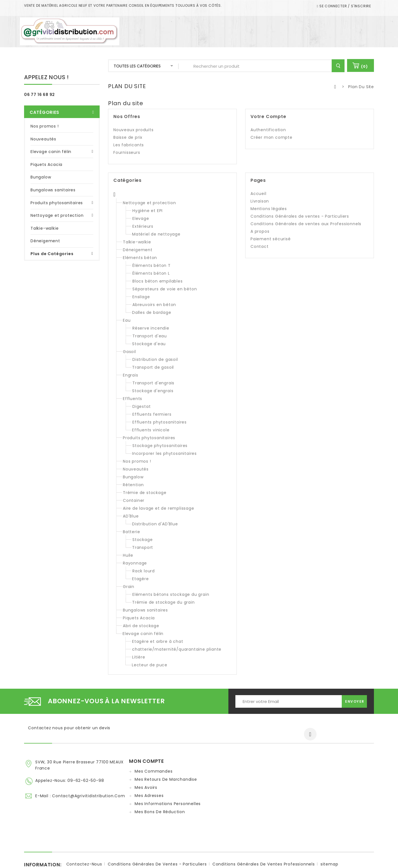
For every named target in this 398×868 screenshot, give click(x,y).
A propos (260, 231)
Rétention (133, 485)
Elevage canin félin (51, 144)
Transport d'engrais (153, 383)
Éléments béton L (151, 273)
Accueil (258, 194)
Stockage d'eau (149, 344)
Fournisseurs (127, 152)
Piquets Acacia (46, 156)
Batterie (131, 532)
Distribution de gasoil (155, 359)
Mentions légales (269, 209)
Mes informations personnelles (168, 804)
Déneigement (45, 233)
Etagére (141, 579)
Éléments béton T (152, 265)
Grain (129, 587)
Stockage (142, 540)
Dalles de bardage (152, 312)
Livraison (260, 201)
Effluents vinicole (151, 430)
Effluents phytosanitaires (160, 422)
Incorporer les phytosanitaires (164, 453)
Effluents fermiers (152, 414)
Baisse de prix (128, 137)
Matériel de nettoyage (156, 234)
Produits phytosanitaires (57, 195)
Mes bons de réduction (160, 812)
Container (134, 500)
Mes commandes (154, 771)
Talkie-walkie (45, 220)
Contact (260, 246)
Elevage (141, 218)
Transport (143, 547)
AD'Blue (131, 516)
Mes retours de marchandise (166, 779)
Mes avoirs (146, 787)
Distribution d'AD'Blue (155, 524)
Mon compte (147, 761)
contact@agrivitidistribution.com (89, 794)
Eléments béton (140, 258)
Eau (127, 320)
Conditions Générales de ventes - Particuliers (300, 216)
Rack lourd (144, 571)
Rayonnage (135, 563)
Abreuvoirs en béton (154, 305)
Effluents (133, 399)
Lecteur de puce (150, 665)
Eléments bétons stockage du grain (171, 594)
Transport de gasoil (153, 367)
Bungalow (41, 169)
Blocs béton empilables (158, 281)
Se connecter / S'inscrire (345, 6)
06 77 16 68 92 (39, 95)
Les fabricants (129, 145)
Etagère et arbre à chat (158, 641)
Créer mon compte (271, 137)
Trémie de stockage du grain (163, 602)
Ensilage (141, 297)
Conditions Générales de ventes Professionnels (264, 842)
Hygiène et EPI (148, 211)
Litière (139, 657)
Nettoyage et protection (57, 207)
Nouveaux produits (134, 130)
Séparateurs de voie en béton (165, 289)
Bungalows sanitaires (53, 182)
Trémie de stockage (145, 493)
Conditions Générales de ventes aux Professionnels (306, 224)
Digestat (141, 406)
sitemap (329, 842)
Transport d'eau (150, 336)
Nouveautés (43, 131)
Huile (128, 555)
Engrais (131, 375)
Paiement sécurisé (271, 239)
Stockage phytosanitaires (160, 446)
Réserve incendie (151, 328)
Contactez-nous (84, 842)
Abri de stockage (141, 626)
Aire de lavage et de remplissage (159, 508)
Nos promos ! (45, 118)
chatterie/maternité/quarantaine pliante (177, 649)
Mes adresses (149, 796)
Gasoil (129, 352)
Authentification (268, 130)
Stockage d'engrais (153, 391)
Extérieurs (143, 226)
